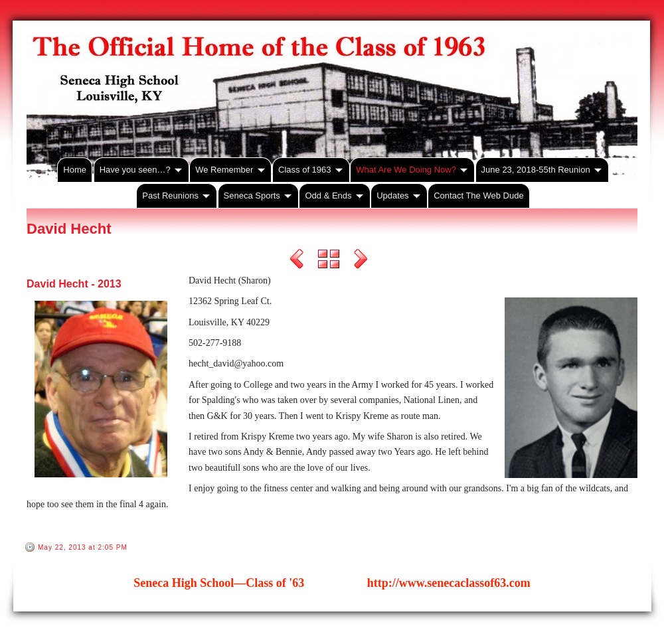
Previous (297, 261)
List (329, 261)
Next (361, 261)
